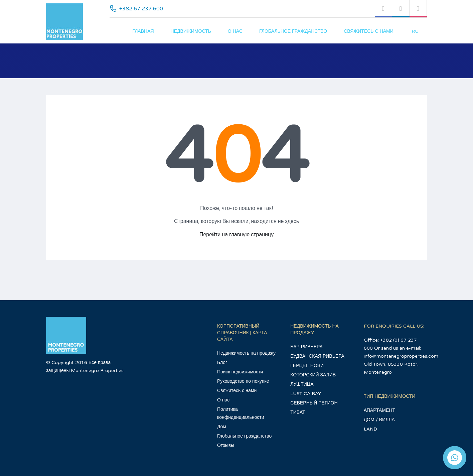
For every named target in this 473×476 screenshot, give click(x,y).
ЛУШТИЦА (302, 384)
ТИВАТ (298, 412)
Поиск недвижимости (240, 372)
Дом (222, 427)
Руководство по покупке (243, 381)
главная (143, 31)
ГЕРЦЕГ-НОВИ (307, 366)
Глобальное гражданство (293, 31)
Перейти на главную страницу (236, 235)
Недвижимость (191, 31)
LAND (370, 429)
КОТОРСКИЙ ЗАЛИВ (313, 375)
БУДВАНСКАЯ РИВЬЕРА (317, 356)
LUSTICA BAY (306, 394)
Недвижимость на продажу (246, 353)
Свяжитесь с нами (369, 31)
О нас (235, 31)
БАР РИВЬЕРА (306, 347)
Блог (222, 363)
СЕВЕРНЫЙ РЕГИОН (314, 403)
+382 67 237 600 (141, 9)
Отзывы (226, 445)
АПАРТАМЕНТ (379, 410)
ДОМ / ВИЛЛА (379, 420)
